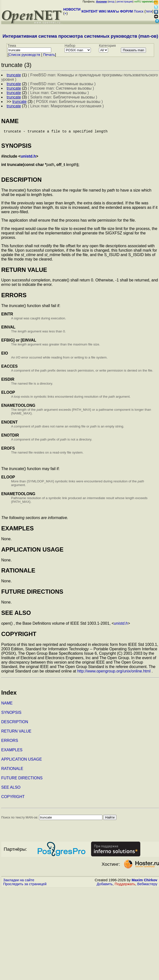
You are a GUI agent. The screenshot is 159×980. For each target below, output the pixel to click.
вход (111, 1)
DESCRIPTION (15, 724)
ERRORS (10, 743)
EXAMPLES (12, 752)
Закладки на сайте (19, 882)
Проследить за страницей (25, 886)
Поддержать (125, 886)
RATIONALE (12, 771)
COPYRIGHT (13, 799)
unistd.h (28, 158)
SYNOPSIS (11, 714)
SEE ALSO (11, 789)
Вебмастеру (147, 886)
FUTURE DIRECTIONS (22, 780)
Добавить (105, 886)
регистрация (125, 1)
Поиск (139, 11)
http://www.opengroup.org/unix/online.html (114, 673)
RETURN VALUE (16, 733)
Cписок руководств (24, 55)
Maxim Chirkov (144, 882)
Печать (49, 55)
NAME (7, 705)
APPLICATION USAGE (22, 761)
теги (149, 11)
